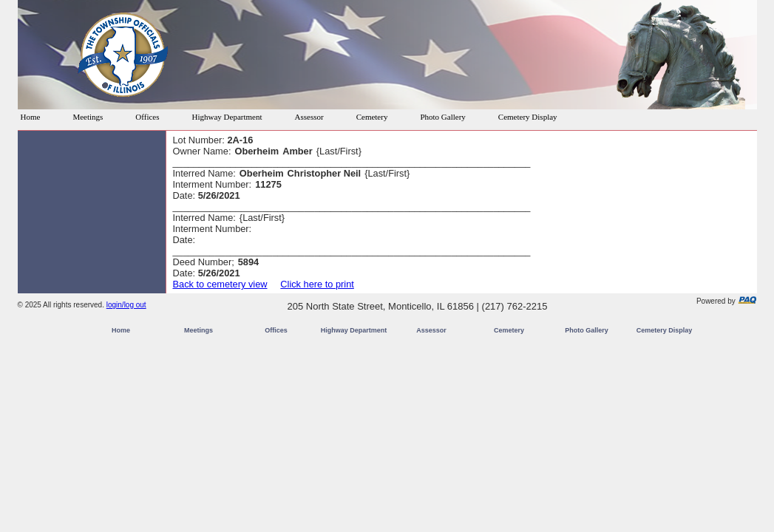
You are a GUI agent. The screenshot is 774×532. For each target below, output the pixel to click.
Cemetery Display (528, 117)
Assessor (309, 117)
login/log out (126, 305)
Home (31, 117)
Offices (147, 117)
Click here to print (317, 284)
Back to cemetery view (220, 284)
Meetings (88, 117)
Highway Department (227, 117)
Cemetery (372, 117)
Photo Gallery (442, 117)
